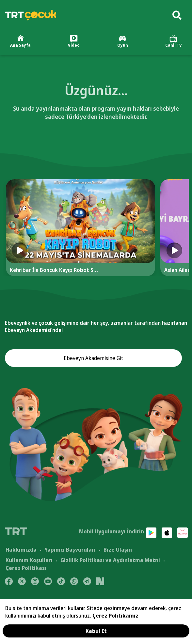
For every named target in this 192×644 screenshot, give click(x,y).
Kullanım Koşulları (29, 560)
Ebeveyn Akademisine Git (93, 358)
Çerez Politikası (26, 568)
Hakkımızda (21, 550)
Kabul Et (96, 631)
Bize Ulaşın (118, 550)
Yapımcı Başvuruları (70, 550)
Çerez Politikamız (115, 616)
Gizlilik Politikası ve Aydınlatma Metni (110, 560)
